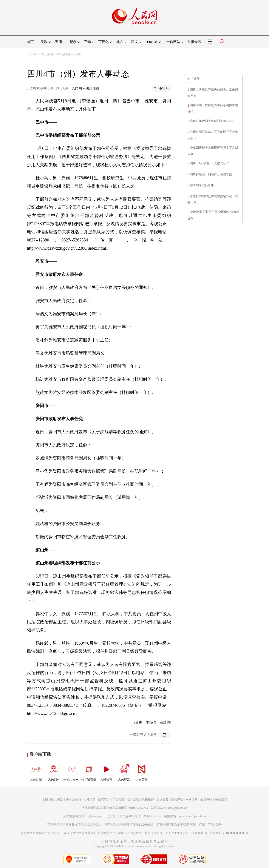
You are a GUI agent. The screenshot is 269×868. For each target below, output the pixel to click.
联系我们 (221, 800)
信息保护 (206, 800)
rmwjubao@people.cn (192, 816)
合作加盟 (133, 800)
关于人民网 (73, 800)
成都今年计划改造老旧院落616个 (212, 121)
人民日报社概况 (53, 800)
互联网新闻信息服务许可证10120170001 (74, 825)
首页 (30, 42)
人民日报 (36, 771)
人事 (78, 54)
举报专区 (194, 42)
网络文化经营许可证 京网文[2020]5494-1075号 (103, 833)
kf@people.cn (96, 816)
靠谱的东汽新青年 (202, 185)
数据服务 (162, 800)
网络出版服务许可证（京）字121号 (159, 833)
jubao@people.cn (176, 808)
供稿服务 (148, 800)
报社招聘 (90, 800)
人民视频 (106, 771)
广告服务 (119, 800)
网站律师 (192, 800)
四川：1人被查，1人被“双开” (209, 163)
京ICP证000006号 (196, 833)
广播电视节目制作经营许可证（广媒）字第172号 (189, 825)
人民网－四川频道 (85, 88)
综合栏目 (64, 54)
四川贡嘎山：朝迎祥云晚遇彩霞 (211, 174)
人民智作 (142, 771)
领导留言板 (89, 771)
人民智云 (124, 771)
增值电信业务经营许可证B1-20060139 (129, 825)
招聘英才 (104, 800)
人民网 (32, 54)
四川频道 (47, 54)
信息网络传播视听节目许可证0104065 (46, 833)
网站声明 (177, 800)
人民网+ (53, 771)
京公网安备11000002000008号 (229, 833)
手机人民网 (71, 771)
